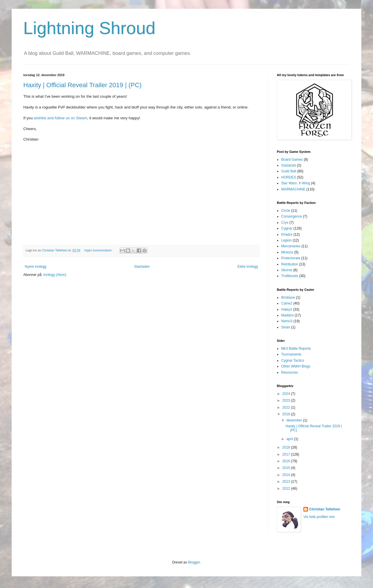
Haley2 (287, 309)
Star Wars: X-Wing (296, 183)
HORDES (289, 177)
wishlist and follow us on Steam (60, 118)
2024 (287, 394)
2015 (287, 468)
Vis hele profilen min (319, 517)
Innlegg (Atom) (55, 275)
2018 (287, 447)
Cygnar (287, 228)
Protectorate (291, 258)
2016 (287, 461)
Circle (286, 211)
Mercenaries (291, 246)
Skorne (287, 270)
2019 (287, 414)
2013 (287, 482)
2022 (287, 407)
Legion (286, 240)
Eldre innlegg (248, 267)
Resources (290, 372)
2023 (287, 400)
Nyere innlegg (36, 267)
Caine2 (287, 303)
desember (295, 420)
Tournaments (291, 354)
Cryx (285, 223)
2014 (287, 475)
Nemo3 (287, 321)
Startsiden (142, 267)
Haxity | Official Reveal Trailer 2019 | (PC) (82, 85)
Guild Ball (289, 171)
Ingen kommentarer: (99, 250)
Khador (287, 235)
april (290, 439)
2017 (287, 454)
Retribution (290, 264)
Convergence (292, 216)
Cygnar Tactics (293, 360)
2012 (287, 489)
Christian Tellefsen (325, 509)
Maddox (287, 315)
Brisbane (288, 297)
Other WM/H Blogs (296, 366)
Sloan (286, 327)
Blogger (194, 562)
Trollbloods (290, 276)
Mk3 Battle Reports (296, 349)
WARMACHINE (293, 189)
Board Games (292, 160)
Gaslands (289, 165)
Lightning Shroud (89, 28)
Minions (287, 252)
